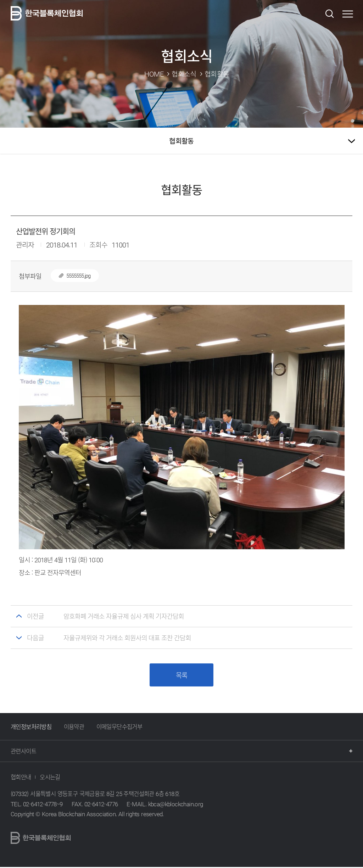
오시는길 (50, 778)
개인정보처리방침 (31, 728)
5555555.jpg (71, 276)
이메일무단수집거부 (119, 728)
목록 (181, 676)
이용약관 (74, 728)
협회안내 (21, 778)
